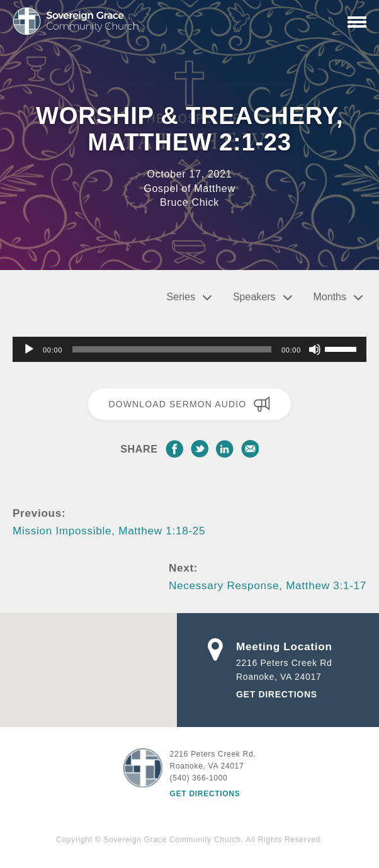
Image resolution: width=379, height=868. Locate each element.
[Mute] (315, 349)
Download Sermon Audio (189, 404)
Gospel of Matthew (189, 189)
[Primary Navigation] (357, 22)
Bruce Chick (189, 202)
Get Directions (277, 694)
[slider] (172, 349)
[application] (189, 349)
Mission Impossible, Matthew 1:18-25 (109, 531)
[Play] (29, 349)
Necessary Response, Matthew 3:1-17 (268, 585)
